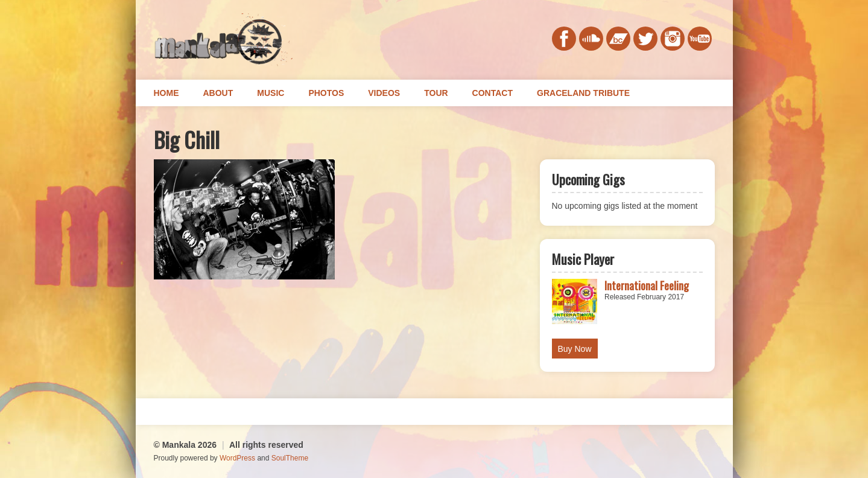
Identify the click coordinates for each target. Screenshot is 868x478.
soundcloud (591, 39)
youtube (700, 39)
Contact (493, 93)
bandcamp (618, 39)
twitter (645, 39)
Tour (436, 93)
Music (271, 93)
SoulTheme (290, 458)
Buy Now (575, 349)
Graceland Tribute (583, 93)
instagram (673, 39)
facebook (564, 39)
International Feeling (647, 285)
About (218, 93)
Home (166, 93)
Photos (326, 93)
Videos (384, 93)
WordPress (237, 458)
